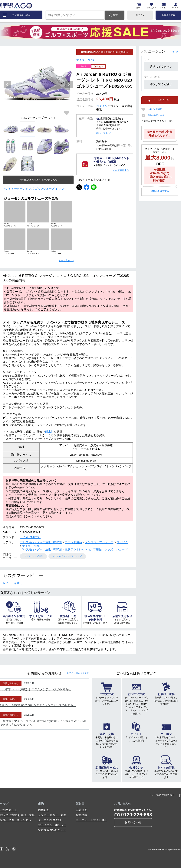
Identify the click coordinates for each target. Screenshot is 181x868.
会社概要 (82, 810)
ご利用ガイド (8, 810)
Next (69, 85)
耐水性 (49, 432)
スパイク (122, 542)
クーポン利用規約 (49, 820)
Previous (7, 85)
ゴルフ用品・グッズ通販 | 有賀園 (41, 542)
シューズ (122, 549)
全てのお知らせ (78, 673)
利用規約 (44, 810)
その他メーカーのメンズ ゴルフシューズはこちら (34, 189)
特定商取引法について (52, 830)
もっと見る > (66, 261)
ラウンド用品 (73, 542)
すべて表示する (121, 170)
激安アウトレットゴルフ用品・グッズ (89, 549)
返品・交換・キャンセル (16, 820)
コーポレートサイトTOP (92, 820)
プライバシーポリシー (52, 825)
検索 (115, 15)
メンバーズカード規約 (52, 815)
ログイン (140, 15)
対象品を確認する (160, 191)
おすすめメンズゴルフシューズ (67, 556)
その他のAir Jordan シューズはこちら (38, 180)
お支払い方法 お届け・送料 (17, 815)
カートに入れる (161, 100)
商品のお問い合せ (156, 115)
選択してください (161, 67)
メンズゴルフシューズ (99, 542)
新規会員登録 (168, 15)
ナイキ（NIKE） (87, 60)
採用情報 (82, 815)
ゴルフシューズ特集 (33, 556)
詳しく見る (102, 133)
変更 (175, 52)
